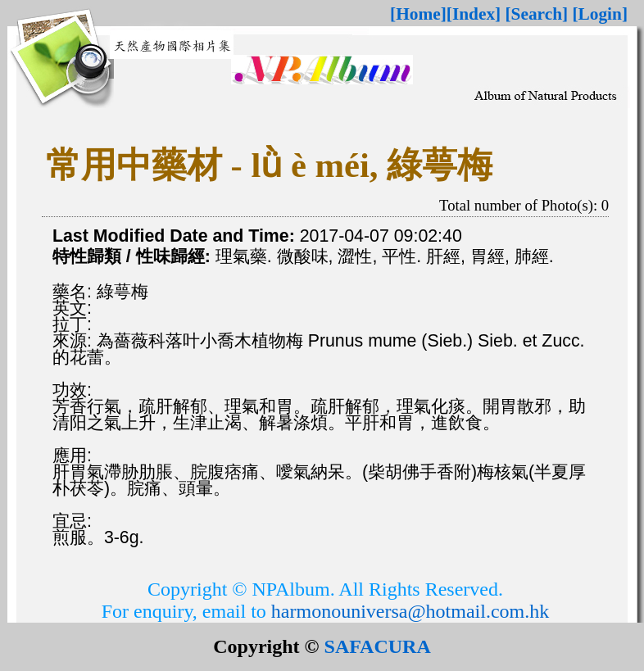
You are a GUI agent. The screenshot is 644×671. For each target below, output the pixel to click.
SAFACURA (378, 646)
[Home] (418, 14)
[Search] (537, 14)
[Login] (600, 14)
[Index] (474, 14)
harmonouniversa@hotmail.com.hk (410, 611)
